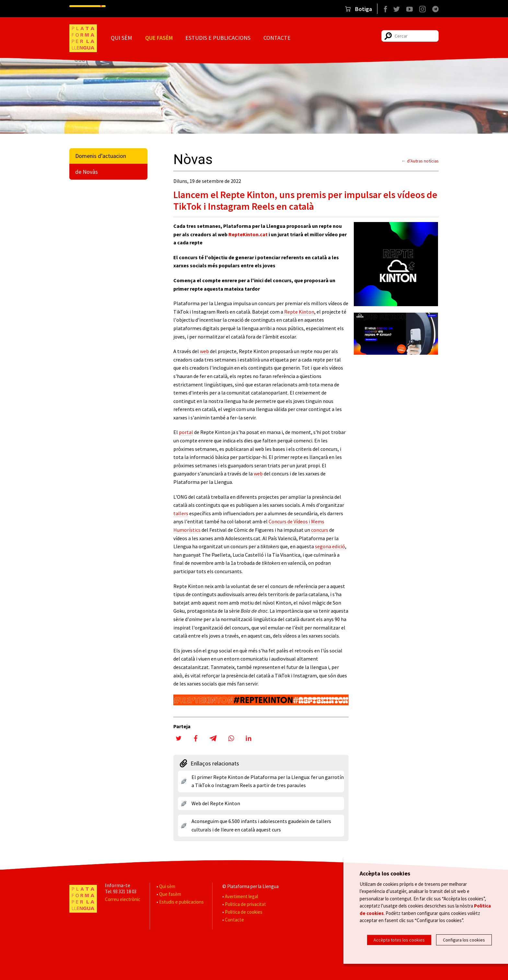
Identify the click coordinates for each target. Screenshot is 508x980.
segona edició (330, 546)
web (204, 351)
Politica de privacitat (245, 904)
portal (186, 432)
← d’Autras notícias (420, 161)
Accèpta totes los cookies (399, 940)
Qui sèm (121, 38)
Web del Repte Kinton (216, 803)
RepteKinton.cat (248, 234)
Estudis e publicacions (218, 38)
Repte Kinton (299, 312)
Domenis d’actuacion (101, 156)
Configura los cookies (464, 940)
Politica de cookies (244, 912)
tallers (181, 513)
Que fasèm (159, 38)
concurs (320, 530)
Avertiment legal (241, 896)
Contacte (277, 38)
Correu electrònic (123, 899)
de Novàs (87, 172)
